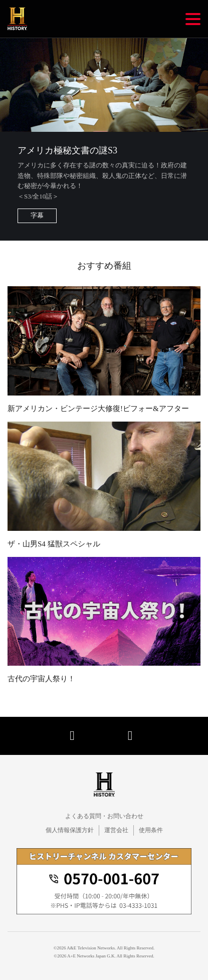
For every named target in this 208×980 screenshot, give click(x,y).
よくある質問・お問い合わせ (104, 816)
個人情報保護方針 (70, 830)
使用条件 (151, 830)
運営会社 (116, 830)
